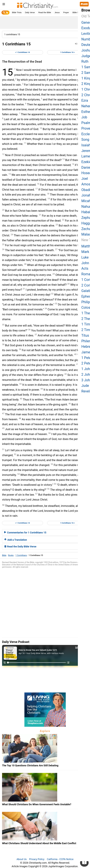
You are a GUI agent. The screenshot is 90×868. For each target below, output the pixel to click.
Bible (4, 555)
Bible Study (77, 12)
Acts (85, 268)
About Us (22, 859)
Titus (85, 335)
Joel (85, 179)
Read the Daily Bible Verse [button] (20, 546)
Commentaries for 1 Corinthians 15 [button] (25, 533)
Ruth (85, 61)
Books (11, 555)
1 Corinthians (21, 555)
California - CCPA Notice (60, 859)
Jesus (57, 12)
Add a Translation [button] (16, 540)
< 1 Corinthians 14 (22, 52)
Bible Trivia (17, 12)
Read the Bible (45, 12)
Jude (85, 386)
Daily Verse (30, 12)
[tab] (45, 532)
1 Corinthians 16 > (68, 52)
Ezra (85, 101)
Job (84, 117)
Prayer (66, 12)
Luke (85, 257)
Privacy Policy (37, 859)
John (85, 263)
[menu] (4, 5)
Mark (85, 252)
